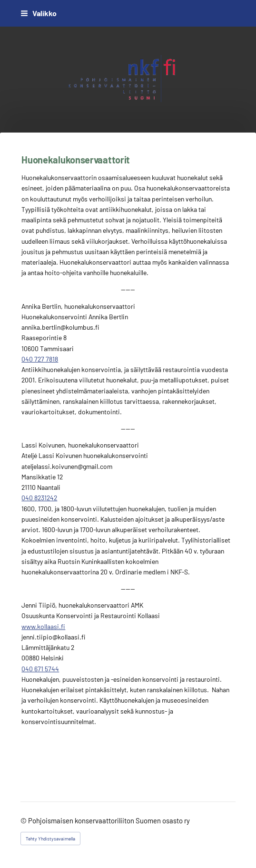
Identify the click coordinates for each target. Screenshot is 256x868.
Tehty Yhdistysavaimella (50, 839)
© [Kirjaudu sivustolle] (24, 820)
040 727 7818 (40, 359)
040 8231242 (39, 498)
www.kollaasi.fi (43, 626)
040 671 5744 (40, 669)
